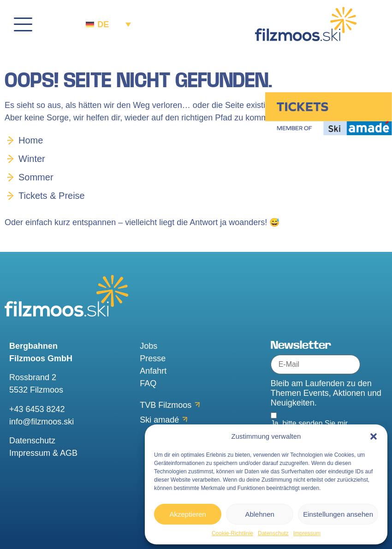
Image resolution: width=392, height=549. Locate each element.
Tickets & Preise (52, 196)
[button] (374, 436)
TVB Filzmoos (166, 405)
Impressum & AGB (43, 453)
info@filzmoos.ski (42, 422)
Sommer (36, 177)
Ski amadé (159, 420)
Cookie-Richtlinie (232, 533)
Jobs (148, 346)
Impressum (307, 533)
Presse (153, 358)
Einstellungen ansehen (338, 514)
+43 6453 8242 (37, 409)
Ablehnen (259, 514)
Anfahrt (153, 371)
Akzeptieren (187, 514)
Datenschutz (273, 533)
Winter (32, 159)
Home (31, 140)
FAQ (148, 383)
